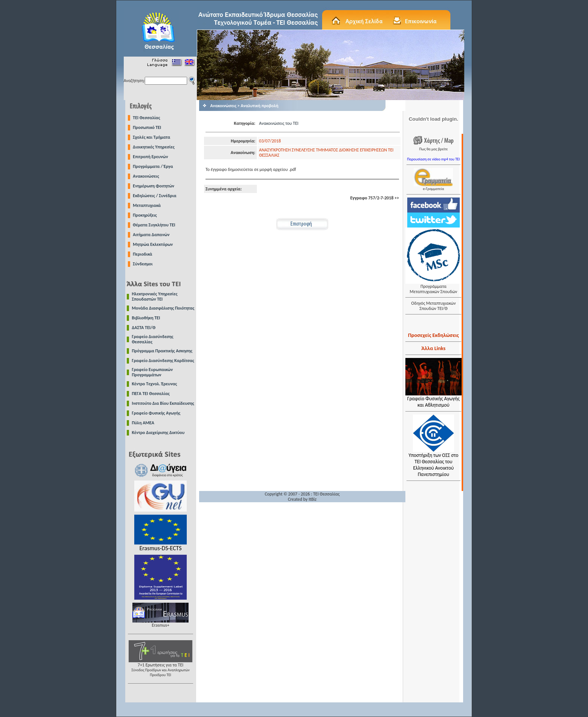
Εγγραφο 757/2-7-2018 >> (375, 198)
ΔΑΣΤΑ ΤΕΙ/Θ (144, 328)
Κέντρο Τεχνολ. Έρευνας (155, 384)
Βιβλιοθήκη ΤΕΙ (146, 318)
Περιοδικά (142, 254)
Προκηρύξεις (145, 215)
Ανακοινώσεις (146, 176)
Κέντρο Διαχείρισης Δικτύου (158, 433)
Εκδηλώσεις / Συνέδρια (154, 196)
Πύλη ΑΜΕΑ (143, 423)
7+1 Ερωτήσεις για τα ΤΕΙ (160, 668)
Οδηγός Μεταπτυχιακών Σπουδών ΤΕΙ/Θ (433, 306)
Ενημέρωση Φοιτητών (153, 186)
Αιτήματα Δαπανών (151, 235)
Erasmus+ (160, 623)
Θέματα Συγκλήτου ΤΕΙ (154, 225)
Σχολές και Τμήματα (151, 137)
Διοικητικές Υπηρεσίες (154, 147)
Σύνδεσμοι (143, 264)
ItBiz (313, 499)
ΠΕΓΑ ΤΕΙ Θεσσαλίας (151, 394)
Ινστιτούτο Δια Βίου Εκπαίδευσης (163, 403)
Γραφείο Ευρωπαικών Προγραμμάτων (152, 372)
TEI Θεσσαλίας (146, 118)
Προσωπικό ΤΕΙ (147, 127)
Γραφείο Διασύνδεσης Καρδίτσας (163, 361)
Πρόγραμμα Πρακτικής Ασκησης (162, 351)
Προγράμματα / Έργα (153, 166)
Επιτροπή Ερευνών (150, 157)
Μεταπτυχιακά (147, 205)
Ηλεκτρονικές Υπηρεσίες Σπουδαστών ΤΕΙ (155, 296)
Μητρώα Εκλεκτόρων (153, 244)
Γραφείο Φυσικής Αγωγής (156, 413)
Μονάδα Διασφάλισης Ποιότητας (163, 308)
